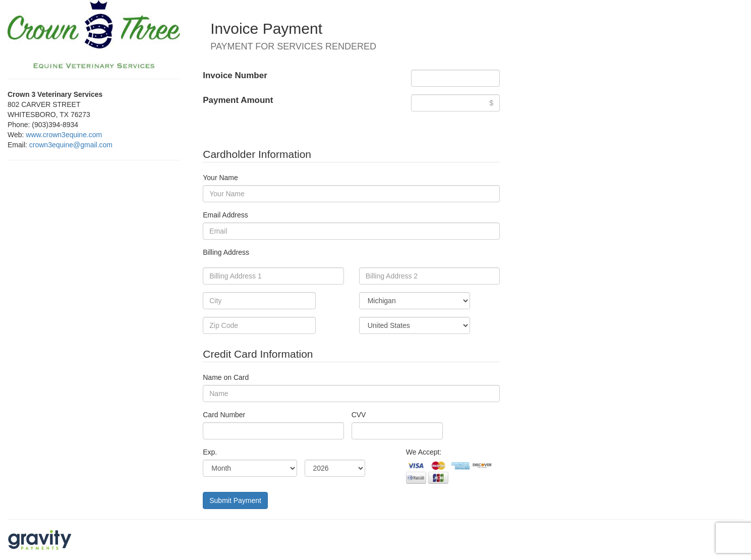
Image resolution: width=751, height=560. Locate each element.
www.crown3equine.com (64, 135)
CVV (359, 415)
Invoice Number (235, 75)
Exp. (210, 452)
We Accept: (424, 452)
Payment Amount (238, 100)
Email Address (225, 215)
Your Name (220, 178)
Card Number (224, 415)
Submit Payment (235, 500)
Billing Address (226, 252)
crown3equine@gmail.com (71, 145)
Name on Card (226, 377)
